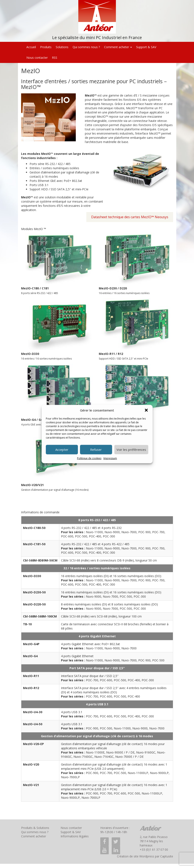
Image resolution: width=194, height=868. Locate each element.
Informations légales (75, 836)
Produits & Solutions (35, 828)
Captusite (167, 856)
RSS (55, 58)
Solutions (62, 47)
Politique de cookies (89, 458)
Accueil (31, 47)
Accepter (62, 450)
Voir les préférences (131, 450)
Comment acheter (118, 47)
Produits (46, 47)
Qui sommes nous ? (86, 47)
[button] (146, 410)
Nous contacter (37, 58)
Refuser (96, 450)
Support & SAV (146, 47)
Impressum (110, 458)
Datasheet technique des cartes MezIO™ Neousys (130, 217)
